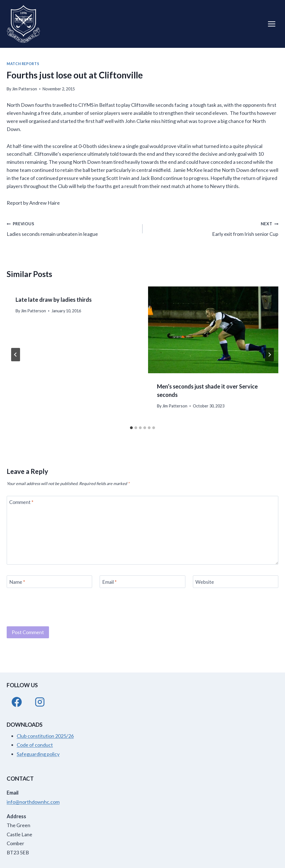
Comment (21, 502)
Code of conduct (35, 745)
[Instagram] (40, 702)
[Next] (269, 355)
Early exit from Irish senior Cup (213, 228)
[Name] (49, 582)
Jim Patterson (24, 89)
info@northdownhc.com (33, 802)
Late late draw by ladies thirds (54, 300)
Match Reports (23, 64)
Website (205, 582)
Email (109, 582)
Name (17, 582)
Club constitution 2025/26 (45, 736)
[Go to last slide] (16, 355)
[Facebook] (17, 702)
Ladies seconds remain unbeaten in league (72, 228)
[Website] (236, 582)
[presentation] (213, 330)
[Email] (142, 582)
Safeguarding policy (38, 754)
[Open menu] (272, 24)
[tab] (131, 428)
